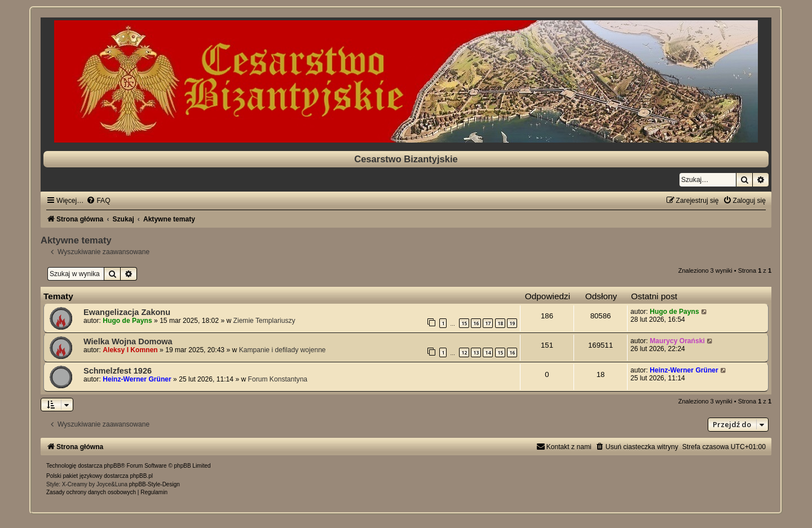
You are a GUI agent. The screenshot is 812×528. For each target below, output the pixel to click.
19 (512, 323)
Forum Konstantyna (278, 379)
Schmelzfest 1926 (118, 371)
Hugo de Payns (127, 321)
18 (500, 323)
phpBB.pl (141, 476)
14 (488, 352)
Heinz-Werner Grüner (137, 379)
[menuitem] (98, 201)
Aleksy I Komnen (130, 350)
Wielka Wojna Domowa (128, 341)
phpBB (112, 466)
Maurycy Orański (677, 341)
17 (488, 323)
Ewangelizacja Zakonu (127, 312)
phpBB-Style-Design (155, 484)
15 (464, 323)
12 (464, 352)
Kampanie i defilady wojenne (283, 350)
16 (476, 323)
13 (476, 352)
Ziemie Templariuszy (264, 321)
